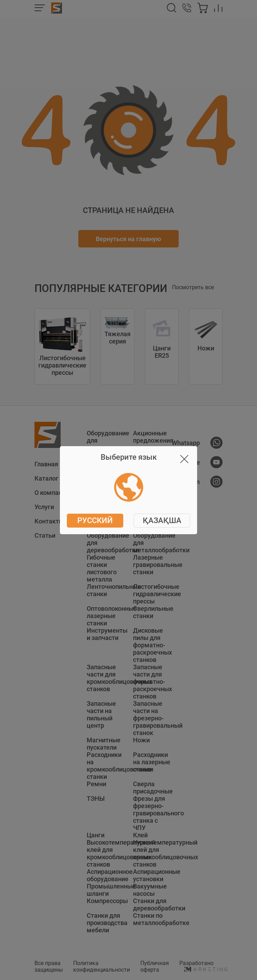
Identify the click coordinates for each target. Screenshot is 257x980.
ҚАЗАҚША (162, 520)
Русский (95, 520)
